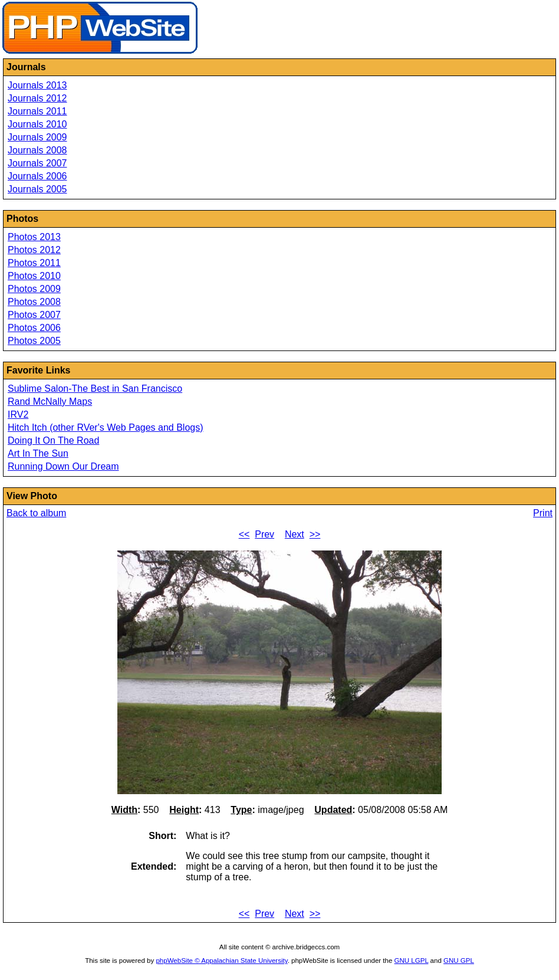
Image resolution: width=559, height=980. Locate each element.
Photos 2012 (34, 250)
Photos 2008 (34, 302)
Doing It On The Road (53, 440)
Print (543, 513)
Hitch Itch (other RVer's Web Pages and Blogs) (106, 427)
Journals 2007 (37, 163)
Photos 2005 (34, 341)
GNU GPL (459, 961)
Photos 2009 (34, 289)
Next (295, 534)
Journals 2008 (37, 150)
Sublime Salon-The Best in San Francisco (95, 389)
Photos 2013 (34, 237)
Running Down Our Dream (63, 466)
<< (244, 534)
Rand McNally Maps (50, 401)
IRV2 (18, 414)
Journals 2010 (37, 124)
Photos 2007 (34, 315)
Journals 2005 (37, 189)
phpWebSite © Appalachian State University (221, 961)
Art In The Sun (38, 453)
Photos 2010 (34, 276)
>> (315, 534)
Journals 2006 (37, 176)
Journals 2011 (37, 111)
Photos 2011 (34, 263)
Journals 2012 (37, 98)
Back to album (36, 513)
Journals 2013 (37, 85)
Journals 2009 (37, 137)
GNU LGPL (412, 961)
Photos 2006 (34, 328)
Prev (264, 534)
